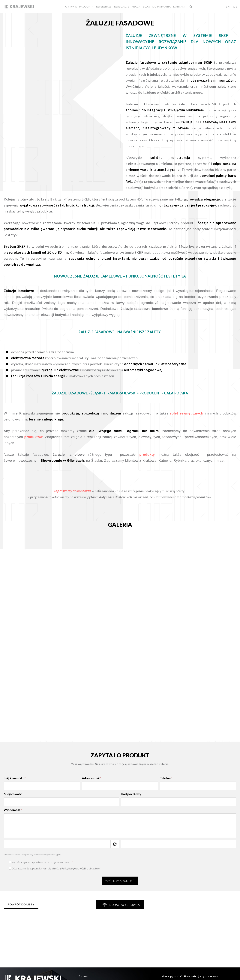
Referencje (104, 7)
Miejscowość (13, 794)
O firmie (71, 7)
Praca (136, 7)
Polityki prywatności (73, 868)
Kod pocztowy (131, 794)
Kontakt (180, 7)
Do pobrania (162, 7)
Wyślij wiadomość (120, 881)
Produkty (86, 7)
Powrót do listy (21, 904)
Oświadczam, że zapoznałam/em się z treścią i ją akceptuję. (55, 868)
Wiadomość (13, 810)
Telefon (166, 778)
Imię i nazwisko (15, 778)
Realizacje (122, 7)
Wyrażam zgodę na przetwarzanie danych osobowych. (41, 862)
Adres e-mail (91, 778)
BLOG (147, 7)
